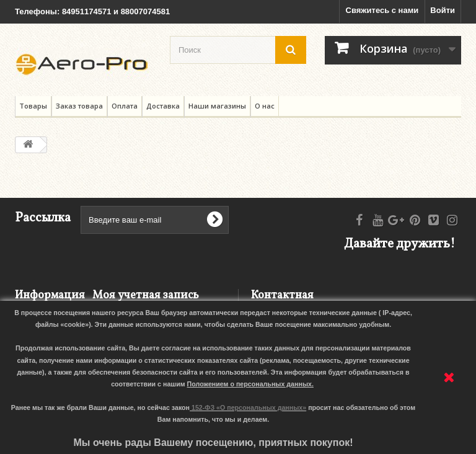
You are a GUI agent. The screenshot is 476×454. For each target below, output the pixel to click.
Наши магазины (217, 106)
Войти (443, 10)
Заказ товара (79, 106)
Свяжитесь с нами (382, 10)
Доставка (163, 106)
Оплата (125, 106)
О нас (265, 106)
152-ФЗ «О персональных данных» (249, 407)
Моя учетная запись (146, 296)
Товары (33, 106)
